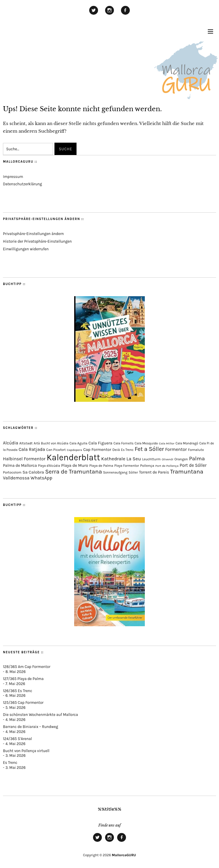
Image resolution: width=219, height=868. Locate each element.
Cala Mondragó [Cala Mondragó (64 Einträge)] (187, 443)
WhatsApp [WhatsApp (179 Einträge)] (42, 478)
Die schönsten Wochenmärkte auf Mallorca (40, 715)
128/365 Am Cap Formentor (27, 667)
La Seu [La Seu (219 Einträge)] (134, 459)
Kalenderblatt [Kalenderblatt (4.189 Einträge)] (73, 457)
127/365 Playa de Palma (23, 679)
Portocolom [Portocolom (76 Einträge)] (12, 472)
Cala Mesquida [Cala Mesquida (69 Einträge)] (146, 443)
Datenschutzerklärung (23, 184)
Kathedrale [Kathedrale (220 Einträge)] (113, 459)
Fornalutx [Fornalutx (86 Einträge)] (196, 450)
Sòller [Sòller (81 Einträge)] (133, 472)
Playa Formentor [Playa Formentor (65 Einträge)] (127, 466)
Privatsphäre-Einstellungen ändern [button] (33, 234)
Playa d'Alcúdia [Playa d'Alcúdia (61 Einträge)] (49, 466)
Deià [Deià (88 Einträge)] (116, 450)
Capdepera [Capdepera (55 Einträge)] (74, 450)
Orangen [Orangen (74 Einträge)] (181, 459)
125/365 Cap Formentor (23, 703)
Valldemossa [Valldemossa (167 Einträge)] (16, 478)
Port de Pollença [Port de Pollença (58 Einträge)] (167, 466)
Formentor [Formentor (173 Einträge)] (176, 449)
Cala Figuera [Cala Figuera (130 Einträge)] (101, 443)
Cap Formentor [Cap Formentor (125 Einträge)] (97, 450)
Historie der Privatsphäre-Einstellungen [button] (37, 241)
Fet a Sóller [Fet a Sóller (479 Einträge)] (149, 449)
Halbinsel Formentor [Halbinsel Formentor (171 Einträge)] (24, 459)
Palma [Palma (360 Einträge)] (197, 459)
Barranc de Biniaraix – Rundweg (30, 727)
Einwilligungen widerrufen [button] (26, 249)
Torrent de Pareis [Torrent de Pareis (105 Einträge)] (154, 472)
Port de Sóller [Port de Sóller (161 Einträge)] (193, 465)
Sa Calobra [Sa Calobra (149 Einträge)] (33, 472)
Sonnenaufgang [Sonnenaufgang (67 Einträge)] (115, 472)
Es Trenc (10, 763)
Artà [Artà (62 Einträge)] (37, 443)
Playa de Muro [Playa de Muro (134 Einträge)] (75, 465)
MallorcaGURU (124, 855)
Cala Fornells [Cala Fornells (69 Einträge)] (123, 443)
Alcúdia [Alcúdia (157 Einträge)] (11, 443)
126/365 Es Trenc (18, 691)
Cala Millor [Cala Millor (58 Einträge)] (167, 443)
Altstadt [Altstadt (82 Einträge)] (26, 443)
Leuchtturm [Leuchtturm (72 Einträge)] (151, 459)
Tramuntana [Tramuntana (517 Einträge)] (187, 472)
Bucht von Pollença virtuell (26, 751)
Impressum (13, 177)
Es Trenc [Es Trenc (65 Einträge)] (127, 450)
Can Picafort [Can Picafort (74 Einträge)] (56, 450)
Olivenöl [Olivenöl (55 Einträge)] (167, 459)
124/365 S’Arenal (17, 739)
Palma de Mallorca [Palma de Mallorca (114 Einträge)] (20, 465)
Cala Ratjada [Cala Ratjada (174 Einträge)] (32, 449)
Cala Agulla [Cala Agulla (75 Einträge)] (78, 443)
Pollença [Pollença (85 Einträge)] (147, 466)
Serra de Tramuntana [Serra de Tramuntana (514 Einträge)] (73, 472)
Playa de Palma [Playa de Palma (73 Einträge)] (101, 466)
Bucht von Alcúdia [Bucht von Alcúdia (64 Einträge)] (55, 443)
